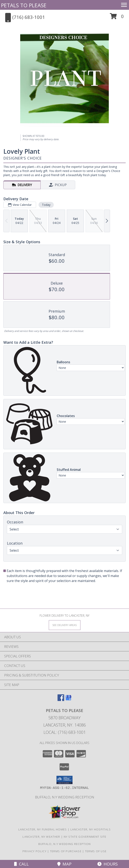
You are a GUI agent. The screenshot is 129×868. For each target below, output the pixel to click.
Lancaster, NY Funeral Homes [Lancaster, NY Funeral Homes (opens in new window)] (43, 829)
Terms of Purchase (66, 851)
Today (46, 205)
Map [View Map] (64, 864)
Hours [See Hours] (108, 864)
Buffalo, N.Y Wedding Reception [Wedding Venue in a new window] (65, 797)
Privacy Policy (34, 851)
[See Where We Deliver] (65, 625)
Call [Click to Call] (21, 864)
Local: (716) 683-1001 (65, 732)
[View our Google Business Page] (68, 700)
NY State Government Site (85, 837)
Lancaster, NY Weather (41, 837)
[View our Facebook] (61, 700)
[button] (117, 18)
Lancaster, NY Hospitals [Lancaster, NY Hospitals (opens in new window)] (91, 829)
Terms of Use (96, 851)
